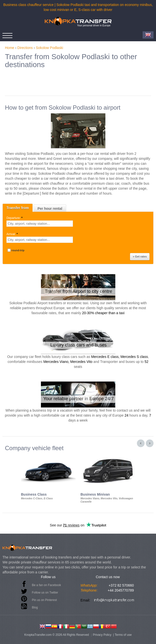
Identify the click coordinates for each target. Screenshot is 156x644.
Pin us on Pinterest (45, 600)
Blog (35, 607)
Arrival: (13, 234)
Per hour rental (50, 209)
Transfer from (18, 208)
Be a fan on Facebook (47, 585)
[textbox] (40, 224)
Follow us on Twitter (45, 593)
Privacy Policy (102, 635)
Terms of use (123, 635)
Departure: (15, 218)
